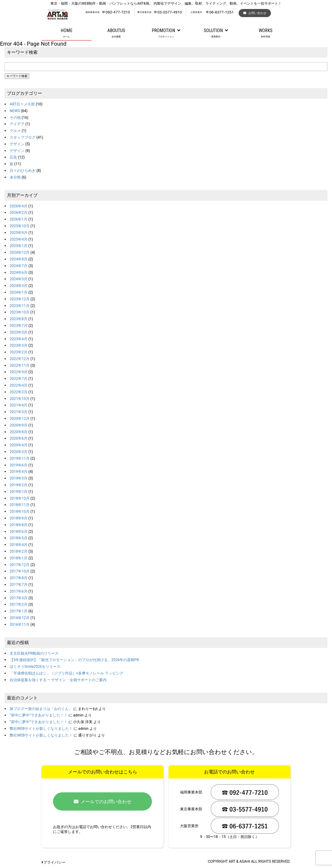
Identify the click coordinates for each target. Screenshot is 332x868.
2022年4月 (19, 385)
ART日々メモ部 (22, 104)
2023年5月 (19, 332)
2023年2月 (19, 352)
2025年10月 (20, 226)
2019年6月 (19, 465)
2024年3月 (19, 286)
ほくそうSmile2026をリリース (35, 667)
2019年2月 (19, 485)
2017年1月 (19, 611)
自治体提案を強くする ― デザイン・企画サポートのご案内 (58, 680)
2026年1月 (19, 219)
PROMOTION (166, 33)
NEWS (15, 111)
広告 (13, 157)
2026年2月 (19, 213)
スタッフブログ (23, 137)
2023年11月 (20, 306)
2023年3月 (19, 345)
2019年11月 (20, 458)
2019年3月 (19, 478)
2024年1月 (19, 292)
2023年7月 (19, 326)
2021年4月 (19, 405)
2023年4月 (19, 339)
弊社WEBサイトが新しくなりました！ (41, 729)
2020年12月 (20, 419)
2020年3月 (19, 452)
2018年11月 (20, 505)
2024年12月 (20, 252)
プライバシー (53, 862)
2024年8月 (19, 259)
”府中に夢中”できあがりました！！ (39, 715)
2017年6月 (19, 591)
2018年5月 (19, 538)
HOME (66, 33)
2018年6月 (19, 532)
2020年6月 (19, 438)
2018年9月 (19, 518)
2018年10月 (20, 512)
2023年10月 (20, 312)
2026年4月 (19, 206)
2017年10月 (20, 571)
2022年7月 (19, 379)
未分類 (15, 177)
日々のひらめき (23, 171)
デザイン (17, 144)
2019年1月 (19, 492)
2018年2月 (19, 551)
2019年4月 (19, 472)
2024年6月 (19, 273)
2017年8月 (19, 578)
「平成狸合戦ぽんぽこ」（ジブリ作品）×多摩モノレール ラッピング (67, 673)
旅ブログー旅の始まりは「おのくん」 (41, 709)
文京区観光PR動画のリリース (34, 653)
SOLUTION (216, 33)
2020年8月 (19, 432)
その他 (15, 118)
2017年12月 (20, 565)
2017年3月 (19, 598)
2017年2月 (19, 604)
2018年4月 (19, 545)
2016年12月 (20, 618)
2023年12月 (20, 299)
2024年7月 (19, 266)
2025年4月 (19, 239)
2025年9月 (19, 233)
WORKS (266, 33)
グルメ (15, 131)
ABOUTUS (116, 33)
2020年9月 (19, 425)
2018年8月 (19, 525)
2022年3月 (19, 392)
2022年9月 (19, 372)
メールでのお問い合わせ (103, 802)
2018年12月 (20, 498)
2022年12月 (20, 359)
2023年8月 (19, 319)
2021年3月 (19, 412)
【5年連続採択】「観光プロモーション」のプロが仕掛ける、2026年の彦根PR (74, 660)
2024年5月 (19, 279)
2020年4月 (19, 445)
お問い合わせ (255, 13)
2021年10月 (20, 399)
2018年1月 (19, 558)
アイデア (17, 124)
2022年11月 (20, 365)
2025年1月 (19, 246)
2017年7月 (19, 585)
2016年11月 (20, 625)
